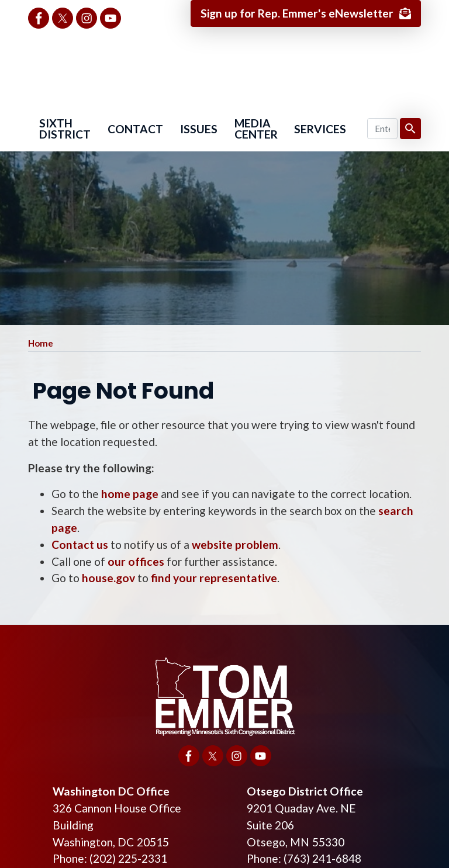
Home (41, 344)
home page (130, 494)
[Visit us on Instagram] (87, 18)
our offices (136, 561)
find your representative (214, 578)
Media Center (256, 129)
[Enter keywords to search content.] (383, 129)
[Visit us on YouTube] (110, 18)
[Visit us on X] (63, 18)
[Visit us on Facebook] (39, 18)
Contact (135, 129)
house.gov (108, 578)
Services (320, 129)
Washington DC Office (111, 791)
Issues (199, 129)
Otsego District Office (305, 791)
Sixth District (65, 129)
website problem (235, 544)
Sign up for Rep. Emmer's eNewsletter (296, 13)
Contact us (80, 544)
